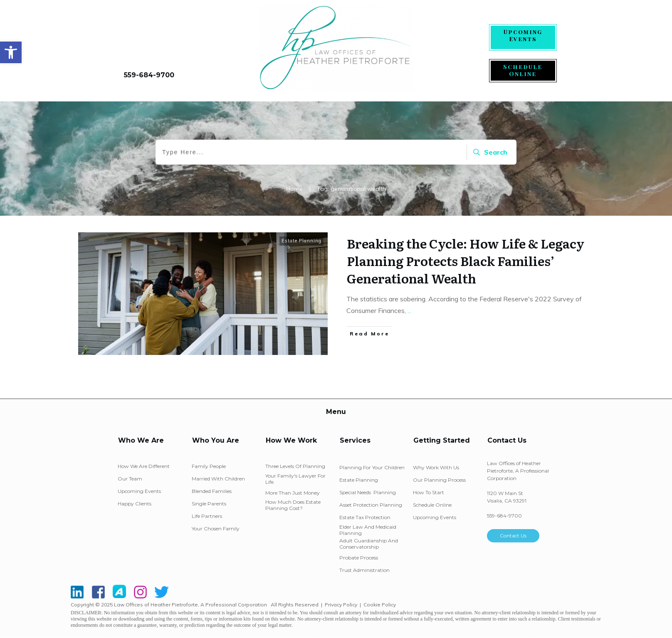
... (409, 310)
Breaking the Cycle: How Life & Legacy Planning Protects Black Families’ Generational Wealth (466, 261)
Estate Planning (301, 241)
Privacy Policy (341, 605)
